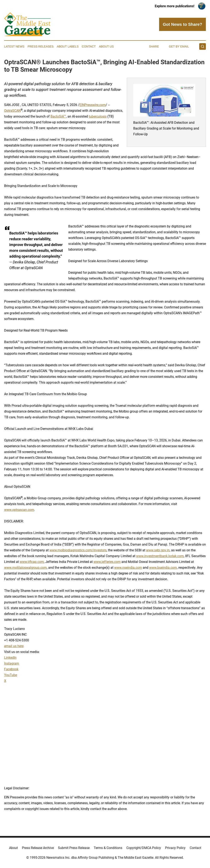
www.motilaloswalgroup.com (25, 568)
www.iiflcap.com (32, 562)
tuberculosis (98, 116)
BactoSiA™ (58, 116)
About (13, 848)
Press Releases (41, 46)
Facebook (11, 669)
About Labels (68, 46)
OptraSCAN (12, 111)
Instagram (12, 663)
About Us (106, 46)
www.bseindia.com (163, 568)
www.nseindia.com (128, 568)
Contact (89, 46)
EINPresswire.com (93, 105)
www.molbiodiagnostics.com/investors (78, 550)
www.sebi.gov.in (158, 550)
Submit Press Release (74, 848)
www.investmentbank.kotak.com (160, 556)
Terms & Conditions (108, 848)
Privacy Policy (175, 848)
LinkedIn (10, 658)
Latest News (14, 46)
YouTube (11, 675)
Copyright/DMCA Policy (144, 848)
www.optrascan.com (19, 510)
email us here (14, 646)
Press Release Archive (38, 848)
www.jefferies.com (107, 562)
